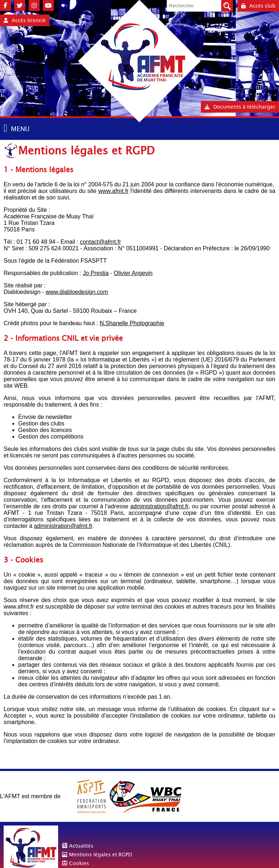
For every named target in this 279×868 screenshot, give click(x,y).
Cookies (79, 863)
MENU (20, 129)
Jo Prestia (96, 273)
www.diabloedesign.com (77, 292)
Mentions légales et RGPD (100, 855)
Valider (227, 6)
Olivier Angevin (133, 273)
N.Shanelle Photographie (132, 323)
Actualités (81, 846)
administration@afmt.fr (159, 506)
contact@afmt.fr (100, 242)
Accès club (258, 6)
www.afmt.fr (113, 191)
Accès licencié (25, 20)
